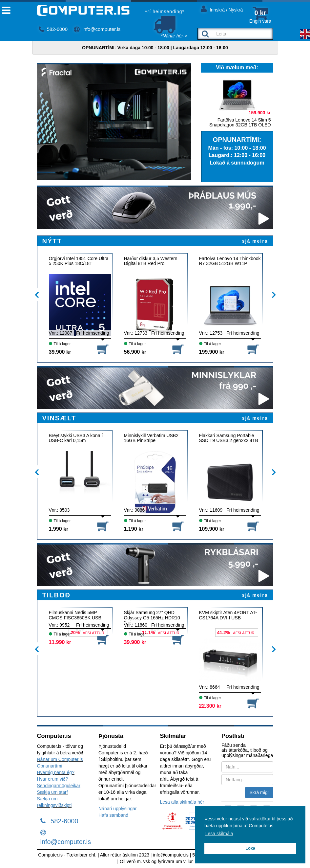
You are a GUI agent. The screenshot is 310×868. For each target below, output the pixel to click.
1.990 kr (59, 529)
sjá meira (255, 241)
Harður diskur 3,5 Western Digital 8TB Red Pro (151, 261)
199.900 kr (212, 352)
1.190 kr (134, 529)
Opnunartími (50, 766)
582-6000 (53, 29)
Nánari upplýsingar (118, 809)
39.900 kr (60, 352)
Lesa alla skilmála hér (182, 802)
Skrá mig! (259, 792)
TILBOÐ (56, 595)
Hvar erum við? (53, 779)
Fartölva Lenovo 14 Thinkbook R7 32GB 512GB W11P (230, 261)
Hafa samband (113, 815)
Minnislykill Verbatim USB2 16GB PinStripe (151, 438)
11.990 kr (60, 642)
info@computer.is (97, 29)
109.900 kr (212, 529)
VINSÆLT (59, 418)
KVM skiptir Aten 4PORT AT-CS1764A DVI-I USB (228, 615)
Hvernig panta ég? (56, 772)
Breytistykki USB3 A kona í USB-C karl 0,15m (76, 438)
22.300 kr (210, 706)
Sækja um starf (52, 792)
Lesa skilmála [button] (219, 834)
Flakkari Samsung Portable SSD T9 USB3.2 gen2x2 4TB (229, 438)
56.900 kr (135, 352)
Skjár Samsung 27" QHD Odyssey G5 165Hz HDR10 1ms (152, 618)
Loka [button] (250, 848)
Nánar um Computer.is (60, 759)
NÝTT (52, 241)
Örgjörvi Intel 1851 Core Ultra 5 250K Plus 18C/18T (79, 261)
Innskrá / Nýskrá (222, 9)
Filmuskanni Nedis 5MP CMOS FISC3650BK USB (75, 615)
